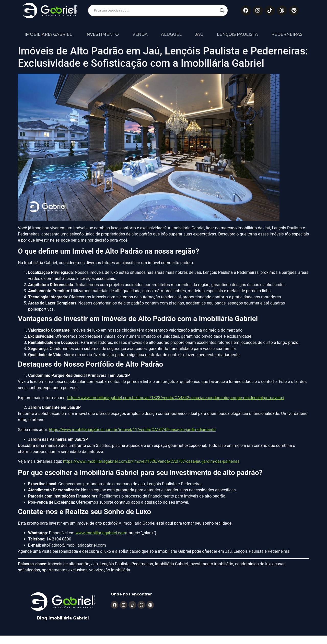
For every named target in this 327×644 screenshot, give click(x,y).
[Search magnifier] (222, 10)
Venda (140, 34)
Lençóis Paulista (237, 34)
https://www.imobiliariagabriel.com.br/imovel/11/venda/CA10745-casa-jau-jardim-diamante (132, 430)
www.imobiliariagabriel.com (101, 533)
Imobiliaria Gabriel (48, 34)
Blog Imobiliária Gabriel (63, 618)
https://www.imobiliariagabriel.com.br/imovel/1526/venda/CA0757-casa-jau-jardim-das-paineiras (151, 461)
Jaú (199, 34)
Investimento (102, 34)
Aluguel (171, 34)
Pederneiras (287, 34)
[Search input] (156, 10)
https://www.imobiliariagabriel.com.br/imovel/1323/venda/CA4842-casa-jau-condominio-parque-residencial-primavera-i (176, 398)
